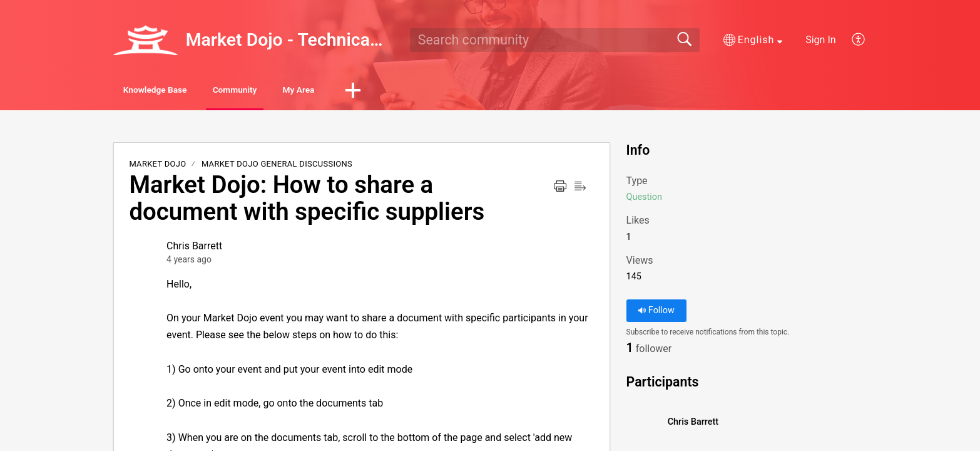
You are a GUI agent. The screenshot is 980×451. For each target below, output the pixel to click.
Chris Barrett (194, 248)
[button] (753, 40)
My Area (368, 91)
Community (279, 91)
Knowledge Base (172, 91)
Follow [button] (656, 313)
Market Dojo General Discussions (277, 166)
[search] (555, 40)
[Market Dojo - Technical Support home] (145, 40)
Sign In (820, 40)
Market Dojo (157, 166)
